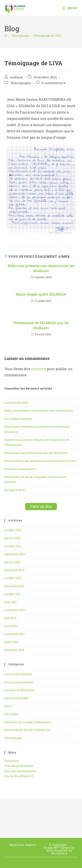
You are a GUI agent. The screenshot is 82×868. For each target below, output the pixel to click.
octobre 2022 (13, 578)
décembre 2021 (14, 586)
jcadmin (17, 77)
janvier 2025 (12, 538)
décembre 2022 (14, 570)
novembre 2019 (14, 634)
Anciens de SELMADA (20, 690)
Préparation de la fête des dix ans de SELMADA (36, 453)
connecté (39, 369)
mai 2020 (10, 618)
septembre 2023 (15, 554)
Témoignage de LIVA (47, 36)
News (8, 706)
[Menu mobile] (70, 8)
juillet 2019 (11, 642)
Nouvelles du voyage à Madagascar (28, 722)
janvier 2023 (12, 562)
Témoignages (21, 83)
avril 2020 (11, 626)
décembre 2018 (14, 650)
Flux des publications (19, 766)
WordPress (59, 853)
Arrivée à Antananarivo (20, 469)
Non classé (12, 714)
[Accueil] (6, 36)
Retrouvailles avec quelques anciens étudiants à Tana (40, 461)
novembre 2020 (15, 610)
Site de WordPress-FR (19, 776)
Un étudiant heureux (18, 419)
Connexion (12, 761)
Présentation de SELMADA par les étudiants (41, 325)
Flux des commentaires (20, 771)
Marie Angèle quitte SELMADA (41, 294)
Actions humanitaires (19, 682)
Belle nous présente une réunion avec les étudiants (41, 268)
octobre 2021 (12, 594)
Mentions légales (23, 845)
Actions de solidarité (18, 674)
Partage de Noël (15, 490)
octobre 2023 (13, 546)
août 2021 (10, 602)
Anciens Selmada (16, 698)
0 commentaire (54, 83)
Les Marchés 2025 (16, 403)
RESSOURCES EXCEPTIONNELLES (28, 730)
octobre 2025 (13, 530)
